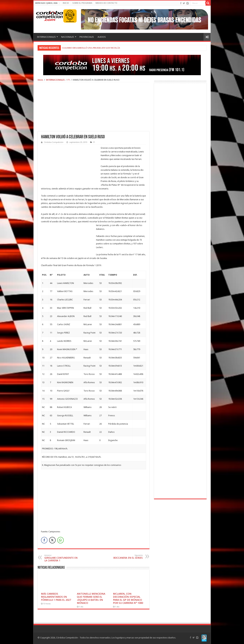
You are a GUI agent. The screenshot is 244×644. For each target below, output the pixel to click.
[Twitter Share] (52, 540)
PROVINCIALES (87, 37)
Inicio (40, 80)
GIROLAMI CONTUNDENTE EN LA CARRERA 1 (62, 558)
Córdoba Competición (54, 142)
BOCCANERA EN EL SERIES (125, 557)
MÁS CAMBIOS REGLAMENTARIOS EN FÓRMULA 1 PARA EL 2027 (56, 597)
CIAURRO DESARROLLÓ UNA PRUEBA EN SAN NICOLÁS (91, 48)
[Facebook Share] (44, 540)
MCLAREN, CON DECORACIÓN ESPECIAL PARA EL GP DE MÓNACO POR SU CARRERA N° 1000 (128, 598)
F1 (69, 80)
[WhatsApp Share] (60, 540)
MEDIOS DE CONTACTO (106, 3)
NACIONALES (68, 37)
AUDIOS (102, 37)
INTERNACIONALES (46, 37)
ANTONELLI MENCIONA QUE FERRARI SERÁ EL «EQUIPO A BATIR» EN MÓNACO (91, 598)
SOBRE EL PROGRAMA (82, 3)
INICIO (66, 3)
